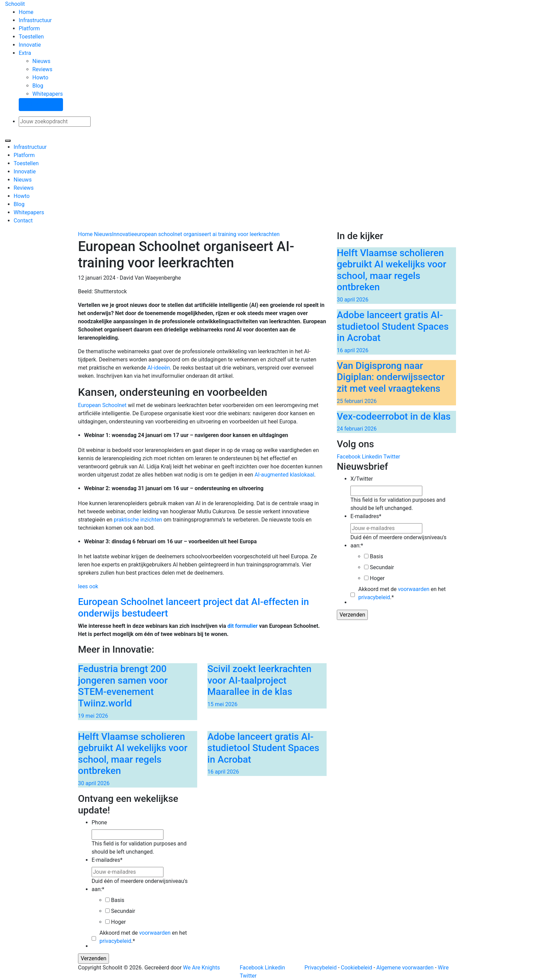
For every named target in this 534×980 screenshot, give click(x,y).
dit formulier (243, 626)
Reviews (42, 69)
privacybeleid (374, 597)
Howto (40, 77)
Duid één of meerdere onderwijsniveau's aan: (398, 541)
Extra (25, 53)
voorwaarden (413, 589)
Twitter (392, 457)
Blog (38, 86)
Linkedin (372, 457)
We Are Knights (201, 968)
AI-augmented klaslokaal (284, 475)
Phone (99, 822)
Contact (23, 221)
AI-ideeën (159, 368)
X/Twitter (362, 479)
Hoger (377, 578)
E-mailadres (366, 516)
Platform (29, 28)
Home (26, 12)
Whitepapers (48, 94)
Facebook (349, 457)
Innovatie (30, 45)
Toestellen (31, 37)
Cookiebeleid (357, 968)
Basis (376, 556)
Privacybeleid (320, 968)
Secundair (382, 567)
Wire (443, 968)
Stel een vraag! (41, 104)
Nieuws (41, 61)
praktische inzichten (138, 520)
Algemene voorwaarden (405, 968)
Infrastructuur (35, 20)
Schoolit (15, 4)
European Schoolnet (102, 405)
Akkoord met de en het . (402, 593)
